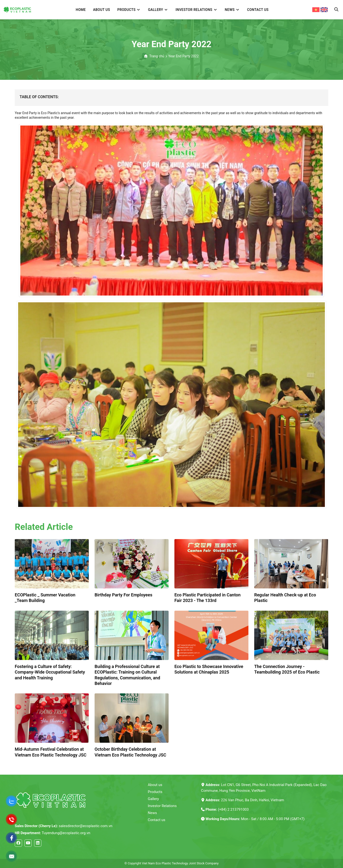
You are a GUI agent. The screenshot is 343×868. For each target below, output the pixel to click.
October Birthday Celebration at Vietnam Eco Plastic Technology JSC (130, 752)
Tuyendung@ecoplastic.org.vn (52, 833)
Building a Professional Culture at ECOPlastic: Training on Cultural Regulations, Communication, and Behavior (127, 675)
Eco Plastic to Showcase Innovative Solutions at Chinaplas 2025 (209, 669)
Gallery (153, 799)
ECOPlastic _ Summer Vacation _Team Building (45, 598)
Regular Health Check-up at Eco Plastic (285, 598)
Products (155, 792)
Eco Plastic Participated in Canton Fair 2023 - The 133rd (207, 598)
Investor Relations (162, 806)
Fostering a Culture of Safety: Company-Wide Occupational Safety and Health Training (50, 672)
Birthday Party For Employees (123, 595)
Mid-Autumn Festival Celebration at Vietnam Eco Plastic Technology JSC (51, 752)
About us (155, 785)
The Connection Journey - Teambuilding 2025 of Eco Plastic (287, 669)
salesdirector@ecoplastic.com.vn (63, 826)
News (152, 813)
